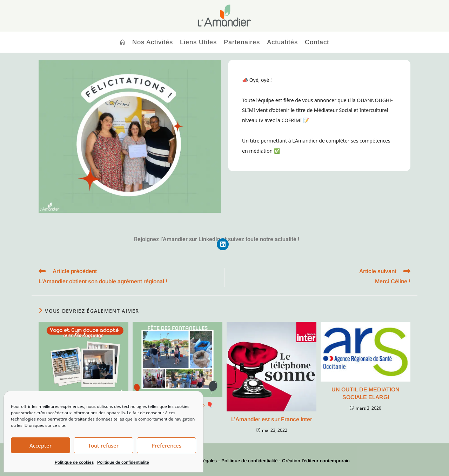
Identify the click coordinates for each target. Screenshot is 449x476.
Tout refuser (103, 445)
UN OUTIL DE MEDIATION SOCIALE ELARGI (366, 393)
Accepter (41, 445)
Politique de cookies (74, 462)
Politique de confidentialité (123, 462)
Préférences (166, 445)
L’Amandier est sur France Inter (272, 419)
